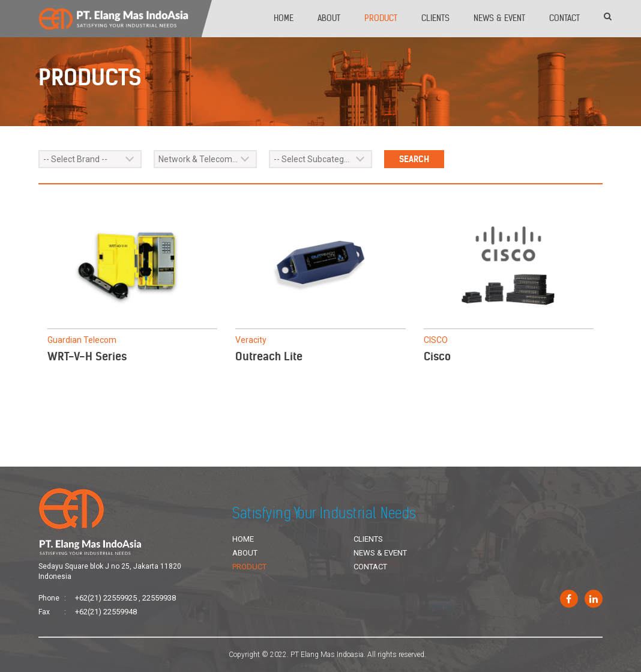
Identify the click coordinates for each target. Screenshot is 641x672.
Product (381, 18)
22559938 (159, 598)
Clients (435, 18)
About (329, 18)
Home (284, 18)
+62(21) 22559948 (106, 612)
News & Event (499, 18)
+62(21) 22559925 (106, 598)
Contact (564, 18)
